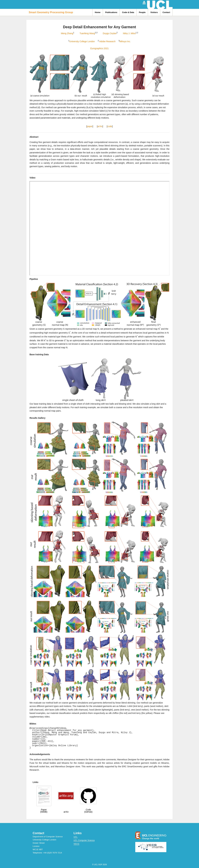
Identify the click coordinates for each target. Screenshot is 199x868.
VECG (76, 844)
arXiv (100, 126)
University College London (82, 41)
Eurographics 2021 (99, 48)
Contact (166, 12)
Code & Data (128, 12)
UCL (76, 837)
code (110, 126)
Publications (111, 12)
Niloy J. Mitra (129, 33)
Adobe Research (108, 41)
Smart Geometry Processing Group (51, 12)
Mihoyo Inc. (125, 41)
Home (98, 12)
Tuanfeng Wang (87, 33)
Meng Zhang (67, 33)
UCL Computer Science (84, 840)
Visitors (154, 12)
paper (90, 126)
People (142, 12)
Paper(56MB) (44, 811)
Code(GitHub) (88, 811)
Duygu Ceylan (110, 33)
